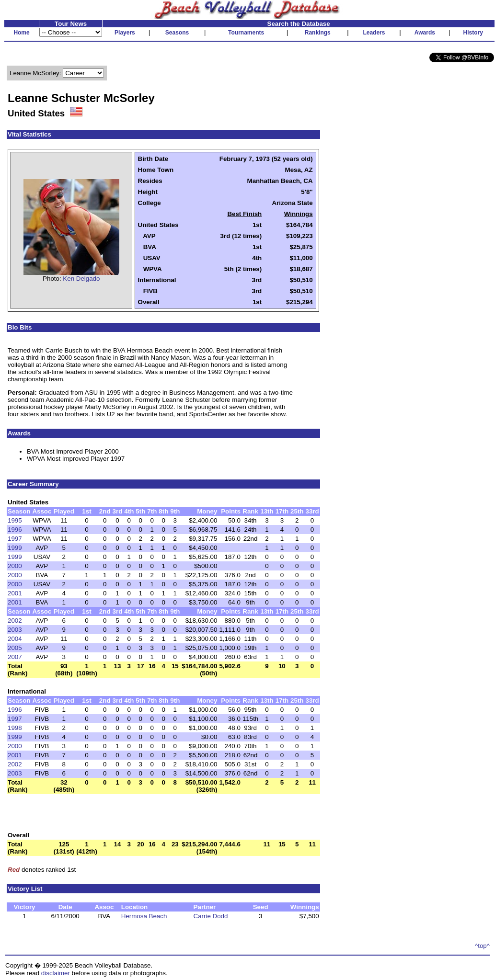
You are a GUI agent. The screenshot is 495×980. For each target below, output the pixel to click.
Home (21, 33)
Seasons (177, 33)
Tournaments (246, 33)
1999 (15, 548)
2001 (15, 593)
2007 (15, 657)
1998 (15, 728)
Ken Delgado (81, 279)
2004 (15, 639)
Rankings (318, 33)
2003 (15, 630)
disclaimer (56, 973)
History (473, 33)
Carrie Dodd (211, 916)
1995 (15, 520)
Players (125, 33)
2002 (15, 621)
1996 (15, 530)
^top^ (482, 946)
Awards (425, 33)
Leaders (374, 33)
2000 (15, 566)
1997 (15, 539)
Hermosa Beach (144, 916)
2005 (15, 648)
